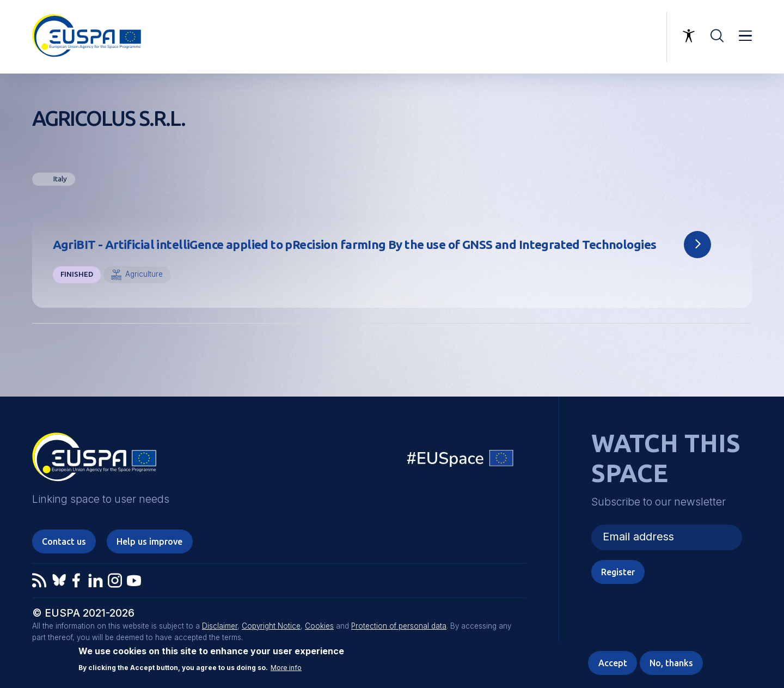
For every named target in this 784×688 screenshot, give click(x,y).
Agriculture (144, 274)
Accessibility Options (689, 36)
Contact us (64, 541)
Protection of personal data (399, 626)
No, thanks (671, 663)
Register (618, 572)
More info (286, 668)
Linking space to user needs (602, 37)
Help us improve (149, 541)
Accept (613, 663)
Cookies (319, 626)
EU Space (461, 461)
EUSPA (94, 461)
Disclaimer (220, 626)
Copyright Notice (271, 626)
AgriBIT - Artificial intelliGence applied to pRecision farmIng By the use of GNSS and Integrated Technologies (355, 244)
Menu (745, 36)
